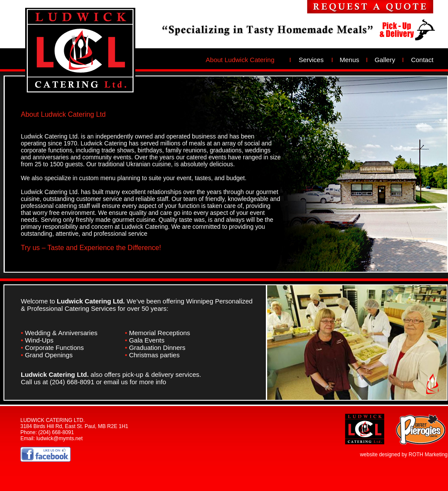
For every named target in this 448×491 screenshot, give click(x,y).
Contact (422, 60)
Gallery (385, 60)
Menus (349, 60)
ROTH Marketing (428, 455)
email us (116, 382)
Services (311, 60)
